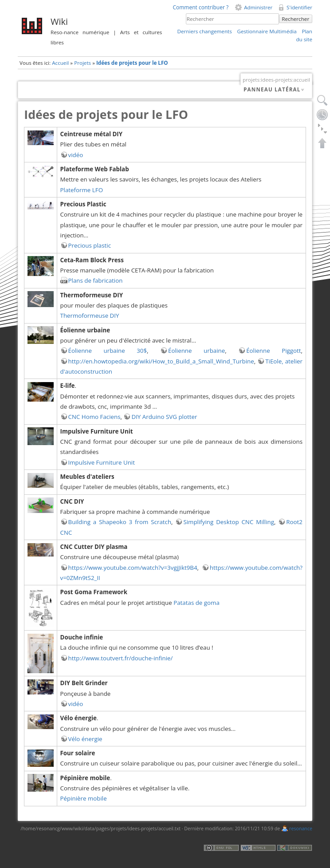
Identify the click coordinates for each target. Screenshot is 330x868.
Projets (82, 63)
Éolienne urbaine (196, 351)
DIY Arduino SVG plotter (164, 417)
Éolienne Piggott (273, 351)
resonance (301, 829)
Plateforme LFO (82, 190)
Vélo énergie (85, 739)
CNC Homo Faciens (94, 417)
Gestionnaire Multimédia (267, 31)
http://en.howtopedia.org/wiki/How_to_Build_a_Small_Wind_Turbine (161, 361)
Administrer (258, 7)
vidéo (76, 155)
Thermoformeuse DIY (90, 316)
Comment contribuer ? (200, 7)
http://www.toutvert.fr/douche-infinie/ (121, 658)
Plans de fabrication (96, 280)
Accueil (60, 63)
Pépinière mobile (84, 798)
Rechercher (295, 19)
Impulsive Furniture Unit (102, 462)
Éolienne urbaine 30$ (108, 351)
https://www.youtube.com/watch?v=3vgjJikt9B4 (133, 568)
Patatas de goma (196, 603)
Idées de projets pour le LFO (132, 63)
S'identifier (299, 7)
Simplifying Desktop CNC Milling (229, 522)
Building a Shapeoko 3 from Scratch (120, 522)
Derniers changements (205, 31)
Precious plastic (90, 245)
